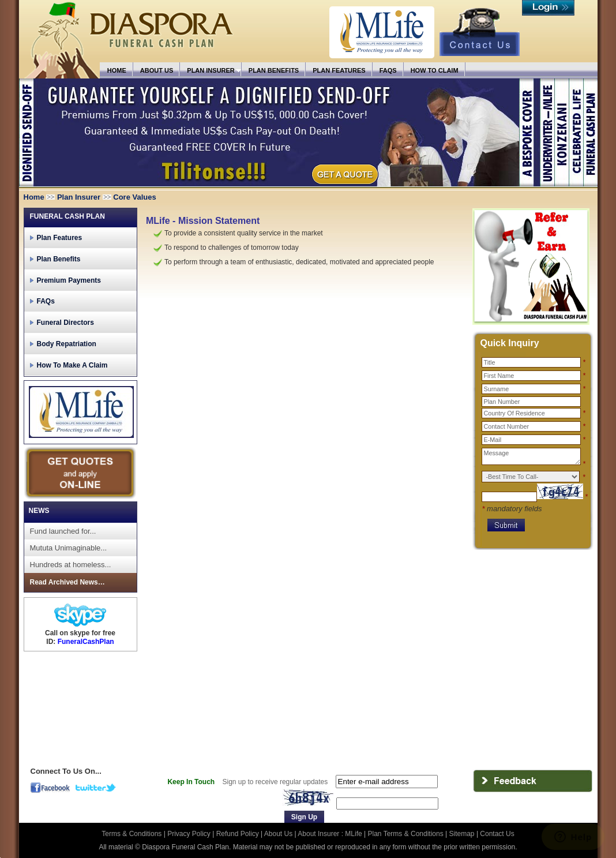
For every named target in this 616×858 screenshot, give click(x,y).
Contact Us (497, 834)
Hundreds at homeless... (71, 565)
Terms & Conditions (132, 834)
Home (34, 197)
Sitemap (462, 834)
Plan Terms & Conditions (406, 834)
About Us (278, 834)
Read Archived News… (67, 582)
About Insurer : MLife (330, 834)
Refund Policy (238, 834)
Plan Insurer (79, 197)
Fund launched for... (63, 531)
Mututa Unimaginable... (69, 548)
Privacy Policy (190, 834)
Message (531, 456)
